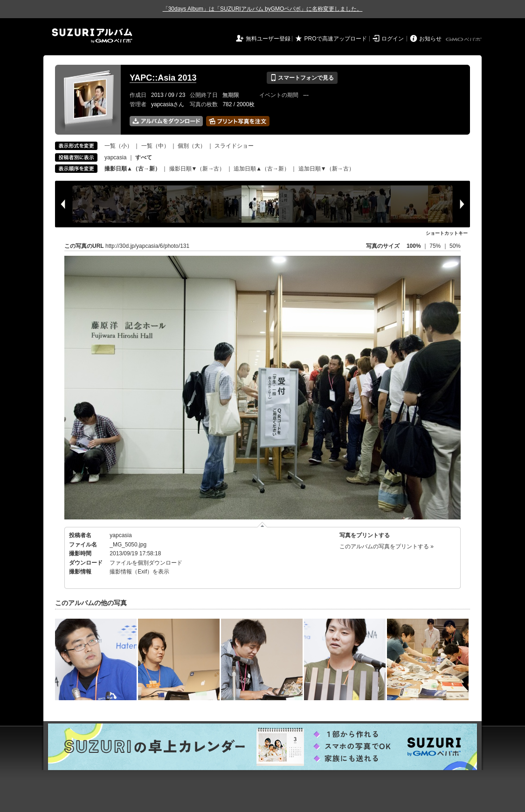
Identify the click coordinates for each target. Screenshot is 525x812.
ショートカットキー (447, 233)
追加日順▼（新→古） (326, 169)
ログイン (393, 39)
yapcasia (115, 157)
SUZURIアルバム (92, 36)
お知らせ (430, 39)
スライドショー (234, 146)
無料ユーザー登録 (268, 39)
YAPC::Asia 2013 (163, 78)
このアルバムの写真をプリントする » (387, 546)
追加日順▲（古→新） (262, 169)
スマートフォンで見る (302, 78)
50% (455, 246)
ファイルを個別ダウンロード (146, 563)
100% (414, 246)
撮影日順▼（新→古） (197, 169)
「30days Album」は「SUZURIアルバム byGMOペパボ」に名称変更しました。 (263, 9)
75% (436, 246)
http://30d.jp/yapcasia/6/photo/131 (147, 246)
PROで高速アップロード (336, 39)
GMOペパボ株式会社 (464, 40)
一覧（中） (155, 146)
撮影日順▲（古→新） (132, 169)
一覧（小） (118, 146)
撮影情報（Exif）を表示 (139, 572)
